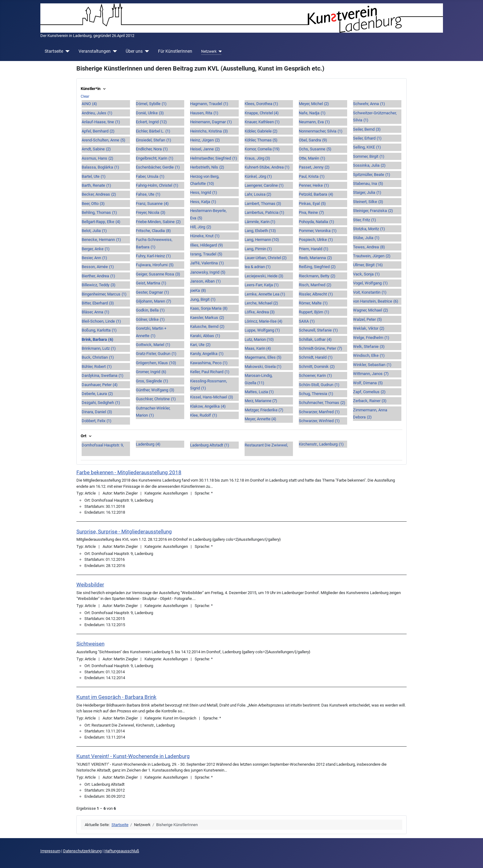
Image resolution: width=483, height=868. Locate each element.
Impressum (50, 851)
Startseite (54, 51)
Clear (85, 96)
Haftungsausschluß (122, 851)
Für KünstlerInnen (175, 51)
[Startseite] (66, 51)
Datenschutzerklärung (82, 851)
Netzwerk (209, 51)
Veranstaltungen (95, 51)
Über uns (134, 51)
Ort (87, 436)
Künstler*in (94, 89)
